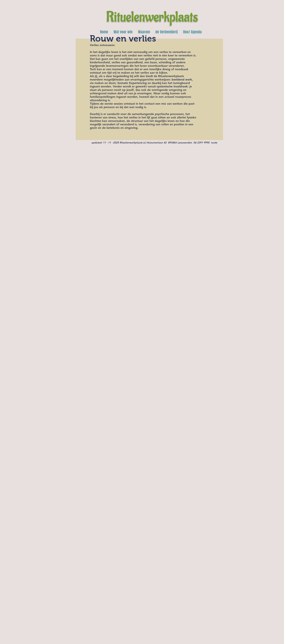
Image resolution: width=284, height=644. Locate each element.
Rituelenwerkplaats (152, 17)
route (214, 143)
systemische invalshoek (172, 86)
